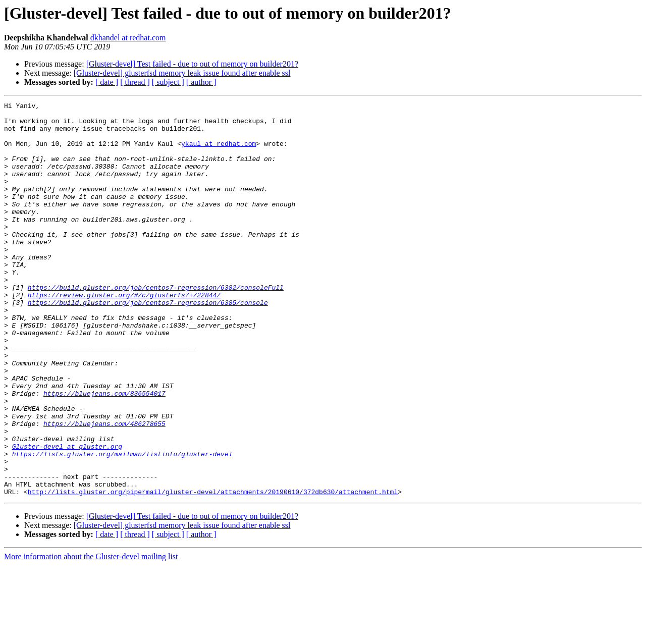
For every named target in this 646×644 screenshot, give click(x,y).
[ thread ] (135, 82)
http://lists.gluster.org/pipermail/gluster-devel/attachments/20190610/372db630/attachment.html (213, 570)
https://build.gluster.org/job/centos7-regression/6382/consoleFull (156, 325)
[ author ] (201, 82)
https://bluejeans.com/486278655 (104, 489)
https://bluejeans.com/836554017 (104, 452)
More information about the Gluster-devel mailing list (91, 635)
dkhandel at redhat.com (128, 38)
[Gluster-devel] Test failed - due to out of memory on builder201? (192, 64)
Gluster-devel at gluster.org (67, 516)
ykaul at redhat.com (219, 152)
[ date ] (107, 82)
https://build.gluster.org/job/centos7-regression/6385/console (148, 343)
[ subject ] (168, 82)
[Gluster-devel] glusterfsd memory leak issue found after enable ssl (182, 73)
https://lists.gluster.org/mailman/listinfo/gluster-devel (122, 525)
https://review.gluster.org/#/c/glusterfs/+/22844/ (124, 334)
